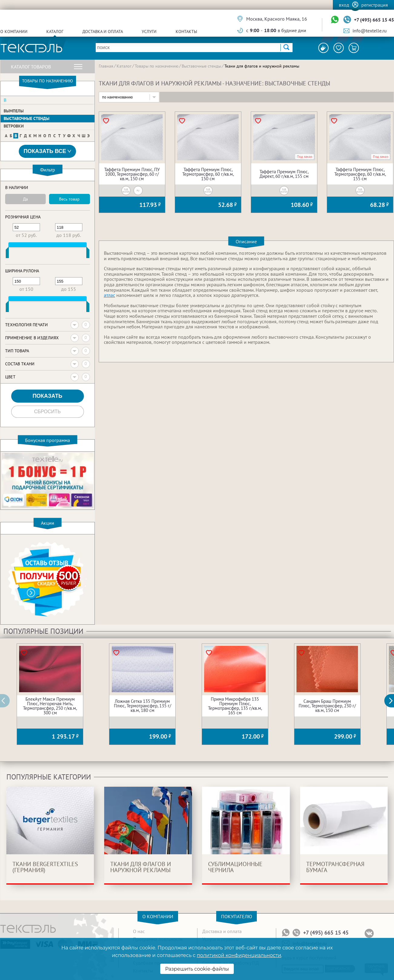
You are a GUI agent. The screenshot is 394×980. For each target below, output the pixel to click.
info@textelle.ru (370, 31)
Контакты (186, 32)
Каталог (55, 32)
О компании (14, 32)
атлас (109, 295)
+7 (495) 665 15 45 (374, 20)
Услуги (149, 32)
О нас (139, 931)
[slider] (7, 254)
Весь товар (69, 199)
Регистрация (375, 5)
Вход (344, 5)
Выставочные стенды (26, 118)
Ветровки (14, 126)
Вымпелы (14, 111)
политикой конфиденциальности (239, 955)
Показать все (48, 151)
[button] (392, 701)
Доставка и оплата (103, 32)
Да (25, 199)
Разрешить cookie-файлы (197, 969)
